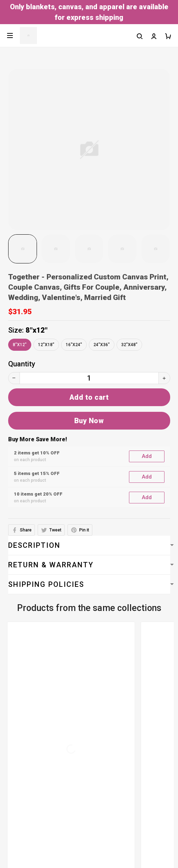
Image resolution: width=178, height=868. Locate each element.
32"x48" (129, 345)
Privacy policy (26, 730)
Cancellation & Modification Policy (60, 758)
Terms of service (32, 701)
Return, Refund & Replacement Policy (64, 772)
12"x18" (46, 345)
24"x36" (102, 345)
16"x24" (74, 345)
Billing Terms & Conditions (47, 715)
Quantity (22, 364)
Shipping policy (29, 744)
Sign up (156, 842)
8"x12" (37, 330)
